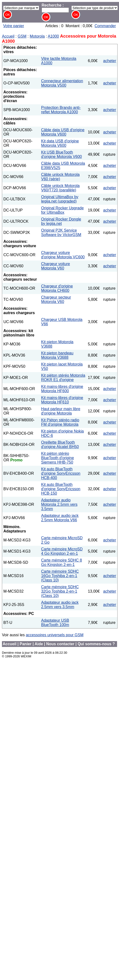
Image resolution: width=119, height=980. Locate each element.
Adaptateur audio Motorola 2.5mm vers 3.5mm (59, 504)
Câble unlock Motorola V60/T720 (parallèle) (60, 188)
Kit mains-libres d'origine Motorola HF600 (62, 389)
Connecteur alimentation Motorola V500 (62, 83)
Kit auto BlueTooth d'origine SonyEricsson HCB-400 (61, 473)
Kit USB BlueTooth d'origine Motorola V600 (62, 154)
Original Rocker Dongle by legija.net (61, 221)
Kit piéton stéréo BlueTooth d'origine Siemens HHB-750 (58, 458)
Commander (105, 26)
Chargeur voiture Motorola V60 (56, 266)
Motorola (37, 36)
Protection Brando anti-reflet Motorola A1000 (61, 110)
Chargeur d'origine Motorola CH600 (57, 288)
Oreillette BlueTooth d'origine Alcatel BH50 (60, 445)
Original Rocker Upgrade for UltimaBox (62, 210)
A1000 (53, 36)
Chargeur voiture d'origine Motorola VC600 (63, 255)
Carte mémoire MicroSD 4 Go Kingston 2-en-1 (62, 551)
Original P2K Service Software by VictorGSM (61, 233)
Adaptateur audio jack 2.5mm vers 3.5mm (60, 605)
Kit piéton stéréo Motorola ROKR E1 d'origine (63, 378)
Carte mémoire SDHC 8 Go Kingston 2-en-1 (62, 562)
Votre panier (14, 26)
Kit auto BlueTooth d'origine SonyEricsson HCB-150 (61, 489)
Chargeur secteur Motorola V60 (56, 299)
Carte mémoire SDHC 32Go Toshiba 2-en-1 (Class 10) (60, 591)
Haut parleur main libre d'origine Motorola (61, 411)
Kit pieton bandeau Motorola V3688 (57, 355)
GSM (22, 36)
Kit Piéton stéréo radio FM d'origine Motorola (60, 422)
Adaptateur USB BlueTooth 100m (55, 623)
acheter (110, 61)
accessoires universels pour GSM (55, 635)
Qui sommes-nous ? (96, 644)
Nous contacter (60, 644)
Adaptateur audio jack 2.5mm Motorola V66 (60, 518)
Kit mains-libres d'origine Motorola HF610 (62, 400)
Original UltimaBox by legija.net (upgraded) (60, 199)
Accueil (8, 36)
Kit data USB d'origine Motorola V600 (60, 143)
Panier (26, 644)
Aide (39, 644)
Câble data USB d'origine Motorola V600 (63, 132)
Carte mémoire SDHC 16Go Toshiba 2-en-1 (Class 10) (60, 576)
